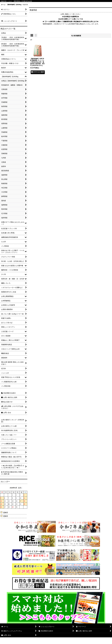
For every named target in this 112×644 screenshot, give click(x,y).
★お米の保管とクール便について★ (71, 19)
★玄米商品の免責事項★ (71, 17)
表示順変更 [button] (76, 36)
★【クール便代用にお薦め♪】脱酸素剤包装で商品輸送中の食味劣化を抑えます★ (70, 21)
